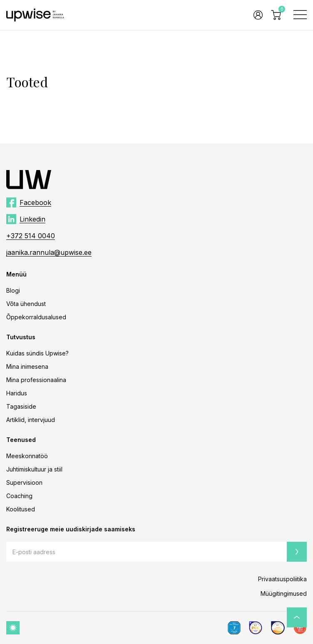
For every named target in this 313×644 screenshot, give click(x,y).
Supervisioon (24, 482)
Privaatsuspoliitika (282, 579)
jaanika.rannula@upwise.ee (49, 252)
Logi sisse (258, 15)
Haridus (17, 393)
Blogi (13, 290)
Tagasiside (21, 406)
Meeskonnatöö (27, 456)
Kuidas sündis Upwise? (37, 353)
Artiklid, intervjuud (31, 420)
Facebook (35, 202)
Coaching (19, 496)
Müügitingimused (284, 593)
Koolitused (21, 509)
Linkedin (32, 219)
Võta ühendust (26, 304)
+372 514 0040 (31, 236)
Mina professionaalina (36, 380)
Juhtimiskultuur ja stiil (34, 469)
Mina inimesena (27, 366)
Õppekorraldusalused (36, 317)
